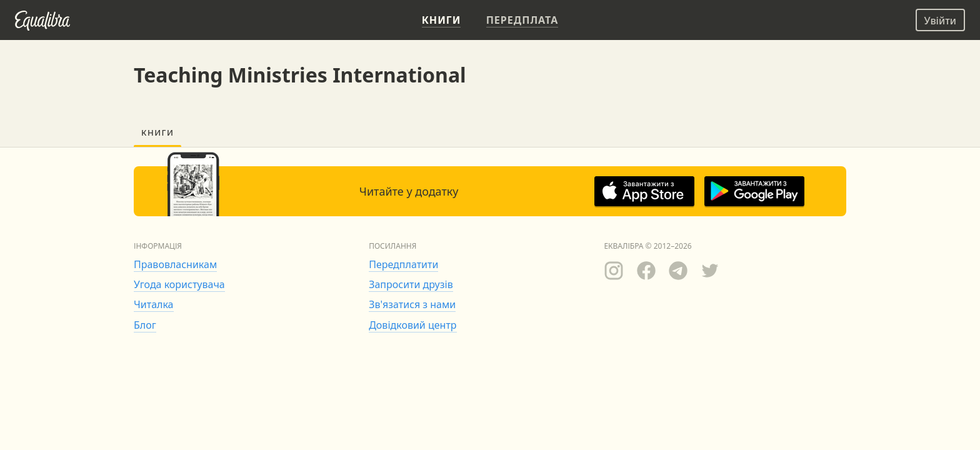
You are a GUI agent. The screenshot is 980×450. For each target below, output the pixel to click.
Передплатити (403, 264)
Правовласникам (175, 264)
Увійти (940, 21)
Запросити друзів (411, 284)
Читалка (154, 304)
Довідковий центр (412, 325)
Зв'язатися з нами (412, 304)
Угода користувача (179, 284)
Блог (145, 325)
